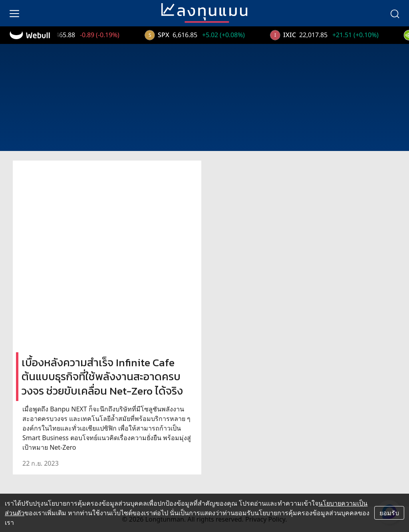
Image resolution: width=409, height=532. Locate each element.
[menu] (14, 13)
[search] (395, 13)
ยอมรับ (389, 513)
